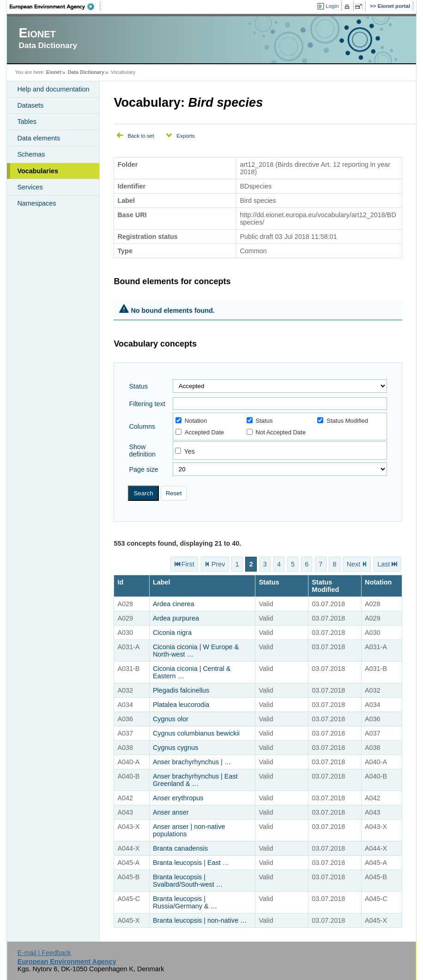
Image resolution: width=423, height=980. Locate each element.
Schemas (31, 154)
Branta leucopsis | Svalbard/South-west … (188, 881)
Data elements (39, 138)
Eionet (54, 72)
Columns (142, 426)
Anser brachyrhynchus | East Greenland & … (195, 780)
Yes (190, 451)
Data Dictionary (86, 72)
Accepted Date (200, 432)
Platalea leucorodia (181, 705)
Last (384, 564)
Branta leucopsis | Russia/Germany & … (185, 902)
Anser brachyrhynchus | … (192, 762)
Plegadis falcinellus (181, 690)
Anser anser (171, 812)
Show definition (142, 450)
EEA (55, 6)
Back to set (141, 136)
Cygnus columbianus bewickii (196, 733)
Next (354, 564)
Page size (143, 469)
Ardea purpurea (176, 618)
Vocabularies (38, 171)
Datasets (30, 105)
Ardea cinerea (174, 604)
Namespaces (36, 203)
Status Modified (343, 421)
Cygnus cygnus (175, 748)
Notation (191, 421)
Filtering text (147, 404)
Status (138, 386)
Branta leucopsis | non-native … (200, 920)
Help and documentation (53, 89)
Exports (185, 136)
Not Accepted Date (276, 432)
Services (30, 187)
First (188, 564)
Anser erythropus (178, 798)
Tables (27, 122)
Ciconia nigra (172, 633)
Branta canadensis (180, 848)
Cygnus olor (171, 719)
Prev (218, 564)
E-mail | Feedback (44, 953)
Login (332, 6)
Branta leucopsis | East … (191, 863)
